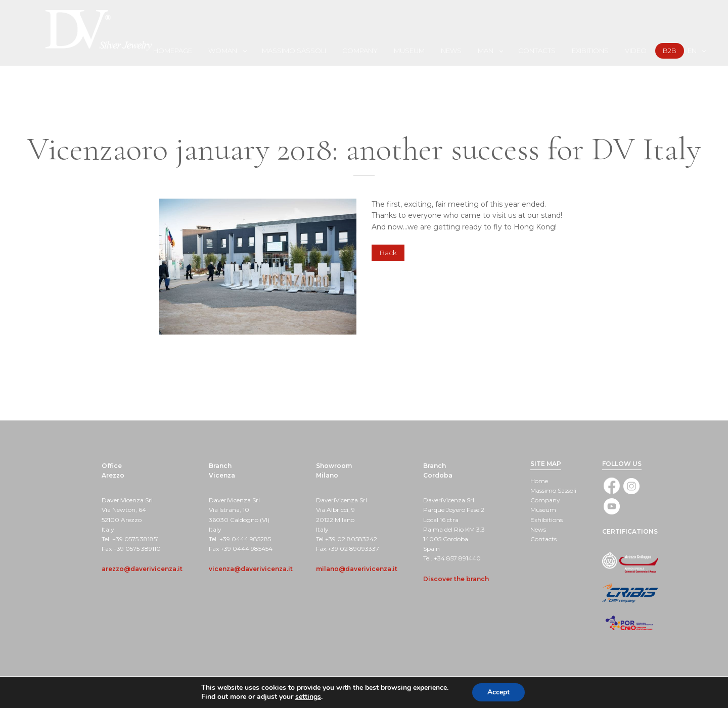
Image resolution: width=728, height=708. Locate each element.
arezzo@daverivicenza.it (142, 569)
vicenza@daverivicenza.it (251, 569)
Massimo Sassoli (294, 51)
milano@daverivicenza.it (357, 569)
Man (486, 51)
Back (388, 253)
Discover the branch (456, 579)
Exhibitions (547, 520)
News (451, 51)
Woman (223, 51)
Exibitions (590, 51)
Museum (409, 51)
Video (636, 51)
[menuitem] (173, 51)
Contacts (537, 51)
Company (360, 51)
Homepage (173, 51)
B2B (670, 51)
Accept (498, 692)
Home (539, 481)
